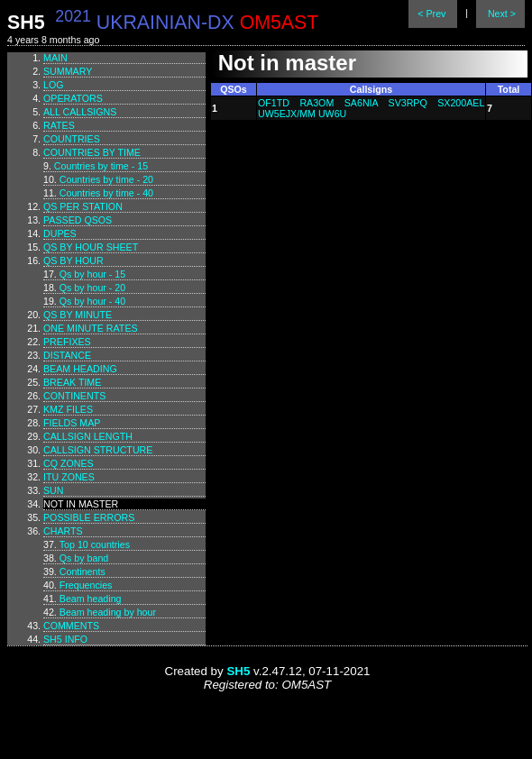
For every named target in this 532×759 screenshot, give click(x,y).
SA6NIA (361, 103)
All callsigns (80, 112)
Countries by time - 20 (106, 179)
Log (54, 85)
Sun (54, 490)
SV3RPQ (408, 103)
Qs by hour (73, 261)
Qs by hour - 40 (92, 301)
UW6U (332, 114)
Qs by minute (78, 315)
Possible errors (89, 517)
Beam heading (80, 369)
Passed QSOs (78, 220)
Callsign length (88, 436)
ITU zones (69, 477)
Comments (71, 626)
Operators (73, 98)
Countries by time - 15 (101, 166)
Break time (72, 382)
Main (55, 58)
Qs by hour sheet (91, 247)
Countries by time (92, 152)
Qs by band (84, 558)
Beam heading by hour (108, 612)
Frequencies (86, 585)
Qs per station (83, 206)
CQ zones (69, 463)
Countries (72, 139)
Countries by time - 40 (106, 193)
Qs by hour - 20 (92, 288)
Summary (68, 71)
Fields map (72, 423)
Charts (63, 531)
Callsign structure (98, 450)
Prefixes (67, 342)
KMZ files (68, 409)
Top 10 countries (95, 544)
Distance (67, 355)
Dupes (60, 233)
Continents (74, 396)
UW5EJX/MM (287, 114)
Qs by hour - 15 (92, 274)
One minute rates (91, 328)
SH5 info (65, 639)
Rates (59, 125)
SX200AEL (461, 103)
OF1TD (274, 103)
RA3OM (316, 103)
